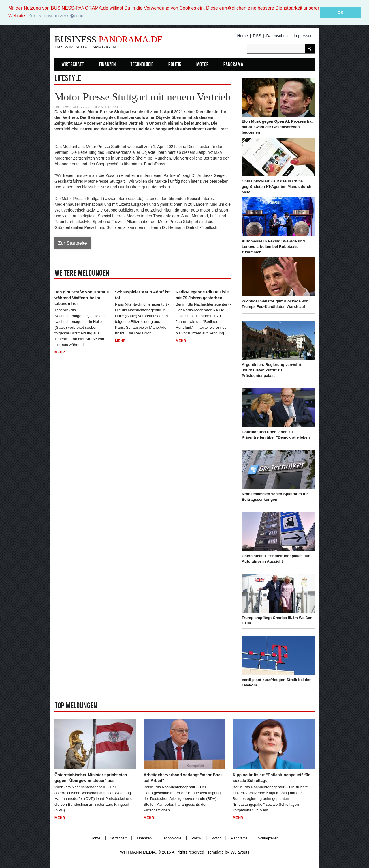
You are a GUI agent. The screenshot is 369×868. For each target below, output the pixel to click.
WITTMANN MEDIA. (138, 852)
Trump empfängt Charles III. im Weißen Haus (277, 620)
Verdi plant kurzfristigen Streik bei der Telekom (276, 682)
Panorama (233, 64)
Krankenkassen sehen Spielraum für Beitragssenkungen (275, 497)
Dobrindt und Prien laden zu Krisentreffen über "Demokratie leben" (276, 435)
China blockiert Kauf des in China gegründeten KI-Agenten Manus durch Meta (276, 187)
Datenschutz (278, 36)
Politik (175, 64)
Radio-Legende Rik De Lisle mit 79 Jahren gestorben (202, 295)
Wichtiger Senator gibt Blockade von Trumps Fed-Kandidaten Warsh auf (275, 304)
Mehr (60, 352)
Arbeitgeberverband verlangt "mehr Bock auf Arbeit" (183, 778)
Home (243, 36)
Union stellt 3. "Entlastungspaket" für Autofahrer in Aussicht (276, 558)
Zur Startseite (73, 243)
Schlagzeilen (268, 838)
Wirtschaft (73, 64)
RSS (257, 36)
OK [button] (340, 12)
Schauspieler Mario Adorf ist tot (142, 295)
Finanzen (107, 64)
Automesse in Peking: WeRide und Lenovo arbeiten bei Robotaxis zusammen (273, 247)
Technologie (142, 64)
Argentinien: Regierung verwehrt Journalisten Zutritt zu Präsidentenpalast (271, 370)
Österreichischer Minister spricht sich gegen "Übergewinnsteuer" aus (91, 778)
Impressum (304, 36)
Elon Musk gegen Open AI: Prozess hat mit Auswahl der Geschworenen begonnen (277, 127)
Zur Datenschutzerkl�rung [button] (56, 16)
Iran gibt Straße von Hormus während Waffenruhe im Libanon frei (82, 298)
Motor (203, 64)
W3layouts (240, 852)
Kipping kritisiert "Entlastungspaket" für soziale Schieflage (271, 778)
